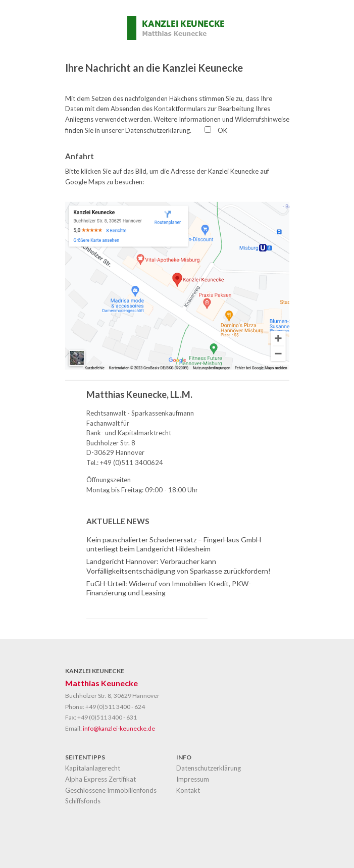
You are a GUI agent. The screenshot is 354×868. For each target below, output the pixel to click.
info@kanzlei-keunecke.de (119, 728)
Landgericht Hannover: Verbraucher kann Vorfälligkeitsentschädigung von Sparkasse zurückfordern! (179, 566)
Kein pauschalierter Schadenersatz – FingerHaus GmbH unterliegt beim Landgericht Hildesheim (174, 544)
